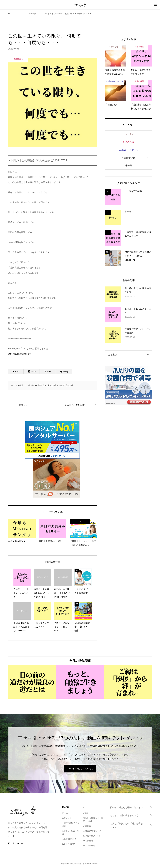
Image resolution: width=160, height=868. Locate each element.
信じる (34, 385)
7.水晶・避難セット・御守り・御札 (93, 820)
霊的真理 (69, 385)
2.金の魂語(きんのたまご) (71, 824)
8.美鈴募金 (87, 826)
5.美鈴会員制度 (69, 844)
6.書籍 (85, 813)
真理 (54, 385)
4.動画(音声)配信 (69, 839)
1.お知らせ (129, 134)
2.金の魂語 (19, 385)
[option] (32, 682)
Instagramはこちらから (80, 769)
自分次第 (61, 385)
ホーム (65, 813)
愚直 (49, 385)
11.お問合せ (88, 841)
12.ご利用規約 (89, 846)
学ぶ (45, 385)
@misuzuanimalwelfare (19, 354)
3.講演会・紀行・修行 (70, 833)
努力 (40, 385)
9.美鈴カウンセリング (92, 831)
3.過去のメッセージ (129, 150)
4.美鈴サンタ (129, 158)
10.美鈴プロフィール (92, 836)
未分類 (129, 165)
